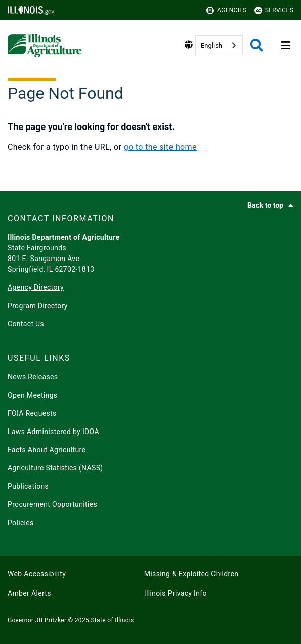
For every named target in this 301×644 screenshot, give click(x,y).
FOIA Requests (32, 413)
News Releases (33, 377)
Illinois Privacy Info (176, 593)
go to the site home (160, 147)
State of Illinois (112, 620)
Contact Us (26, 324)
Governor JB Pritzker (37, 620)
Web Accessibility (37, 574)
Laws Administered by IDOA (53, 432)
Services (274, 10)
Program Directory (38, 306)
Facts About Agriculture (47, 450)
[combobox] (219, 45)
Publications (28, 486)
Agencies (227, 10)
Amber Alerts (29, 593)
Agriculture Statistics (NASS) (55, 468)
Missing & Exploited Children (191, 574)
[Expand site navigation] (286, 46)
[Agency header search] (257, 45)
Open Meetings (32, 395)
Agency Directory (36, 287)
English (211, 45)
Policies (21, 523)
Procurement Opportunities (52, 504)
